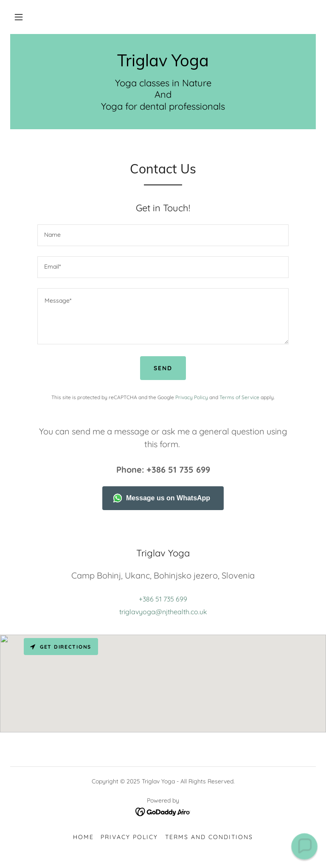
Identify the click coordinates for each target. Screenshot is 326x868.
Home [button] (83, 837)
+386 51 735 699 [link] (163, 599)
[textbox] (163, 235)
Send (163, 368)
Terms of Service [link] (239, 397)
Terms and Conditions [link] (209, 837)
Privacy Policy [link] (192, 397)
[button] (19, 17)
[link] (163, 64)
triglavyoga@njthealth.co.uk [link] (163, 612)
